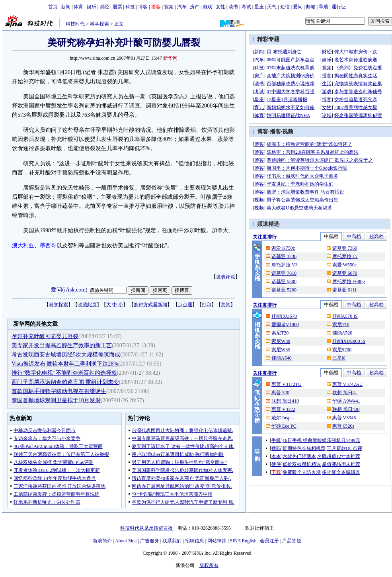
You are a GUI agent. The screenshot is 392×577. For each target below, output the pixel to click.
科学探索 (99, 24)
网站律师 (217, 541)
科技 (130, 7)
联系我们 (172, 541)
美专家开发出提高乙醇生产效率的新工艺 (62, 345)
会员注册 (269, 541)
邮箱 (311, 7)
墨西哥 (48, 245)
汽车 (182, 7)
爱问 (298, 7)
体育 (78, 7)
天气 (272, 7)
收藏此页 (87, 305)
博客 (143, 7)
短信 (285, 7)
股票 (117, 7)
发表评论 (226, 277)
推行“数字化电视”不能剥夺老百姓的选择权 (64, 373)
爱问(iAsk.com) (69, 290)
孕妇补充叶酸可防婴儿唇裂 (45, 336)
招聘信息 (195, 541)
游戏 (207, 7)
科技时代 (75, 24)
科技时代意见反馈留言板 (146, 528)
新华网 (170, 58)
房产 (195, 7)
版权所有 (209, 565)
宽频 (169, 7)
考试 (246, 7)
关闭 (226, 305)
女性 (220, 7)
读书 (233, 7)
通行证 (339, 7)
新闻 (66, 7)
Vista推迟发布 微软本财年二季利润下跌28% (65, 364)
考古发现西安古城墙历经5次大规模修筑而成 (66, 355)
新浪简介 (102, 541)
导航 (324, 7)
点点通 (185, 305)
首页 (53, 7)
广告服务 (150, 541)
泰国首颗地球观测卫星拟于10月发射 (56, 400)
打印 (207, 305)
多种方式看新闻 (150, 305)
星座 (259, 7)
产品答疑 (292, 541)
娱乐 (92, 7)
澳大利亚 (23, 245)
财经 (104, 7)
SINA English (243, 541)
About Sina (126, 541)
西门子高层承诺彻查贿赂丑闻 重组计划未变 (65, 382)
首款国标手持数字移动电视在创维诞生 (59, 391)
